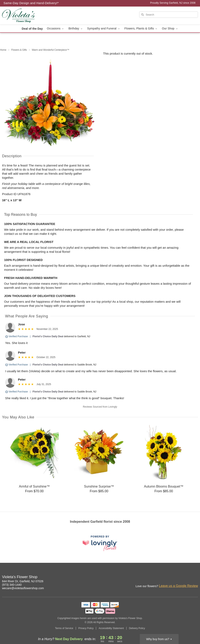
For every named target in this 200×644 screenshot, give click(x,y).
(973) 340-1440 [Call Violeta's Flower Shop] (12, 585)
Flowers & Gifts (19, 50)
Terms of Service (64, 628)
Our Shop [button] (170, 29)
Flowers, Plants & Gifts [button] (141, 29)
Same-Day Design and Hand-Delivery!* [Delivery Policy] (31, 3)
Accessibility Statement (111, 628)
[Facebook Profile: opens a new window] (186, 578)
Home (3, 50)
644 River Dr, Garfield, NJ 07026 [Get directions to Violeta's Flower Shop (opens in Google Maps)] (23, 581)
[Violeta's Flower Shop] (31, 16)
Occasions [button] (56, 29)
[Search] (169, 15)
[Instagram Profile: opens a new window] (177, 578)
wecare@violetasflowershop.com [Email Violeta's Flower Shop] (23, 588)
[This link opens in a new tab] (100, 543)
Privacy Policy (86, 628)
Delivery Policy (137, 628)
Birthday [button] (76, 29)
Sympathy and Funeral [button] (104, 29)
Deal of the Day (32, 29)
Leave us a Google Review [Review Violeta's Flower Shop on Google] (178, 586)
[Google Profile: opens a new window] (195, 578)
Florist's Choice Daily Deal (48, 336)
